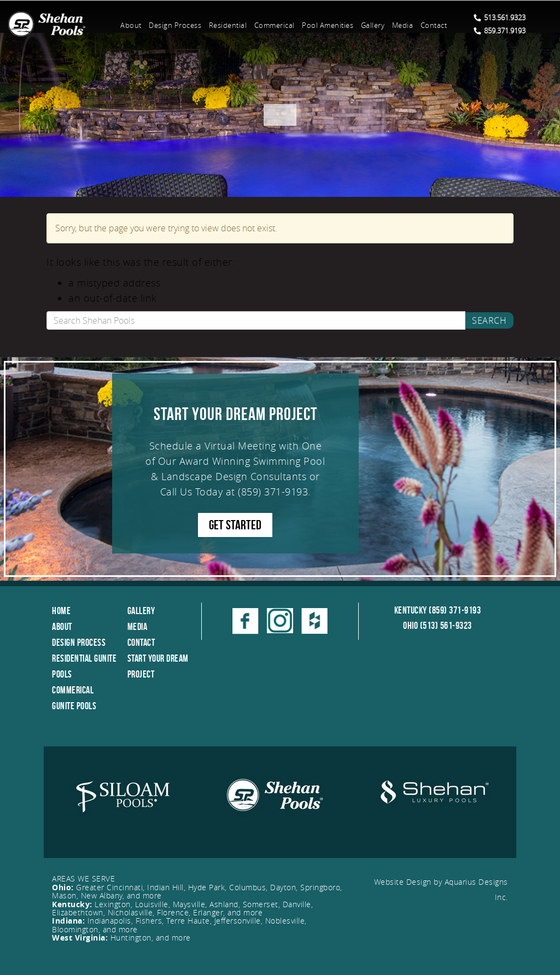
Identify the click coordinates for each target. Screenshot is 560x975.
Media (403, 25)
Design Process (175, 25)
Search (489, 320)
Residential (228, 25)
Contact (434, 25)
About (131, 25)
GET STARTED (235, 525)
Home (61, 611)
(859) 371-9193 (273, 492)
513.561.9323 (500, 17)
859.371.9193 (500, 31)
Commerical (275, 25)
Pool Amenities (328, 25)
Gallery (373, 25)
